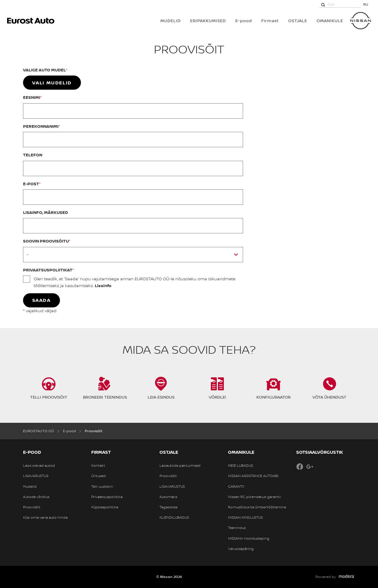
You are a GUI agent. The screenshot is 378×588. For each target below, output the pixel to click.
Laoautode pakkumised (180, 466)
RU (366, 4)
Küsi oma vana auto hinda (45, 517)
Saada (41, 300)
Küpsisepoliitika (105, 507)
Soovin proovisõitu (46, 241)
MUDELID (171, 21)
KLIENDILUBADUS (174, 517)
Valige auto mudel (44, 70)
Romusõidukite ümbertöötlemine (257, 507)
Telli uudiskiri (102, 487)
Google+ (310, 466)
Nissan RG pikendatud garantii (254, 497)
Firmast (270, 21)
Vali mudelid (52, 83)
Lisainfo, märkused (45, 212)
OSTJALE (298, 21)
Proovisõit (32, 507)
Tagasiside (168, 507)
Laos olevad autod (39, 466)
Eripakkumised (208, 21)
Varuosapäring (241, 549)
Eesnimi (32, 97)
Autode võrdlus (36, 497)
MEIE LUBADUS (241, 466)
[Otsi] (323, 4)
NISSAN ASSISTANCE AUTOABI (253, 476)
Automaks (168, 497)
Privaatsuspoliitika (107, 497)
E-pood (244, 21)
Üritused (98, 476)
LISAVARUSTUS (36, 476)
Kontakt (98, 466)
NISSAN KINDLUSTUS (245, 517)
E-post (31, 184)
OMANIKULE (330, 21)
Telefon (33, 155)
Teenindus (237, 528)
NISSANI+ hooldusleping (249, 538)
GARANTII (236, 487)
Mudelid (30, 487)
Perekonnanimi (41, 126)
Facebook (300, 466)
